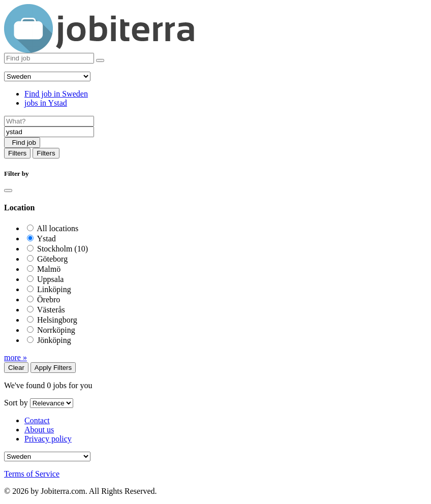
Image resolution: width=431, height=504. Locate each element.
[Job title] (49, 121)
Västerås (51, 310)
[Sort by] (52, 403)
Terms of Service (32, 474)
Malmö (49, 269)
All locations (57, 228)
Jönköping (54, 340)
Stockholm (63, 249)
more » (16, 357)
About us (39, 430)
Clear (16, 368)
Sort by (16, 403)
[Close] (8, 191)
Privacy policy (48, 439)
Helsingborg (57, 320)
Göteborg (52, 259)
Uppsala (50, 279)
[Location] (49, 132)
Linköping (54, 289)
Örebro (49, 300)
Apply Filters (53, 368)
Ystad (46, 239)
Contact (37, 420)
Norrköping (56, 330)
